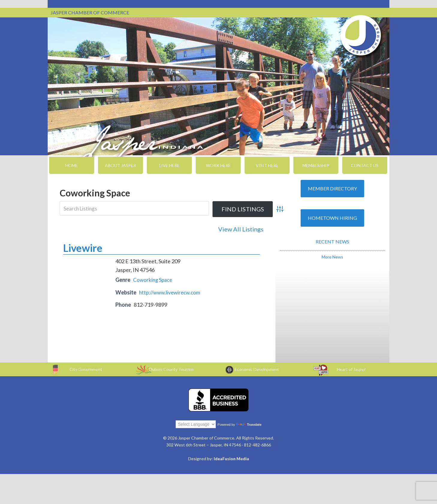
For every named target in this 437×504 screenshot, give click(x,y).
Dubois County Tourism (171, 368)
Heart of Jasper (351, 368)
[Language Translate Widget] (196, 423)
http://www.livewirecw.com (172, 291)
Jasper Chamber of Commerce (361, 35)
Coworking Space (153, 279)
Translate (249, 424)
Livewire (83, 247)
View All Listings (241, 229)
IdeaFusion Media (231, 458)
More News (332, 257)
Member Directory (332, 188)
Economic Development (257, 368)
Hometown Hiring (332, 218)
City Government (86, 368)
